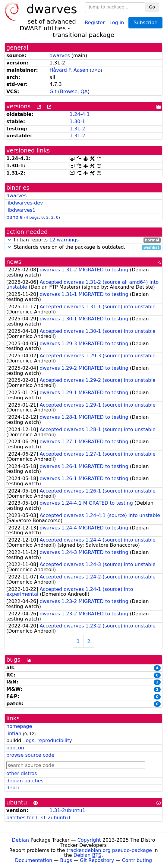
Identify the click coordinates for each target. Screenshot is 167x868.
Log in (117, 22)
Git (53, 92)
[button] (9, 240)
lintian (14, 734)
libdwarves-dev (25, 203)
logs (29, 740)
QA (84, 92)
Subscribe (145, 23)
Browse (69, 92)
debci (13, 788)
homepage (19, 726)
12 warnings (64, 240)
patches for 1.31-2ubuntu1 (39, 818)
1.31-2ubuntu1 (67, 810)
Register (95, 22)
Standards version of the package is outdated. (83, 247)
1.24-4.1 (80, 114)
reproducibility (55, 740)
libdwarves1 (21, 210)
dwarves (60, 56)
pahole (14, 217)
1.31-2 (77, 129)
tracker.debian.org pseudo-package (109, 850)
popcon (15, 748)
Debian (21, 840)
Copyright (89, 840)
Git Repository (97, 860)
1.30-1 (77, 121)
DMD (96, 70)
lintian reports (83, 240)
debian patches (25, 781)
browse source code (30, 755)
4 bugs (32, 217)
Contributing (137, 860)
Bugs (66, 860)
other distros (22, 773)
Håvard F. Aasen (69, 70)
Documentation (34, 860)
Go (152, 7)
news (14, 262)
